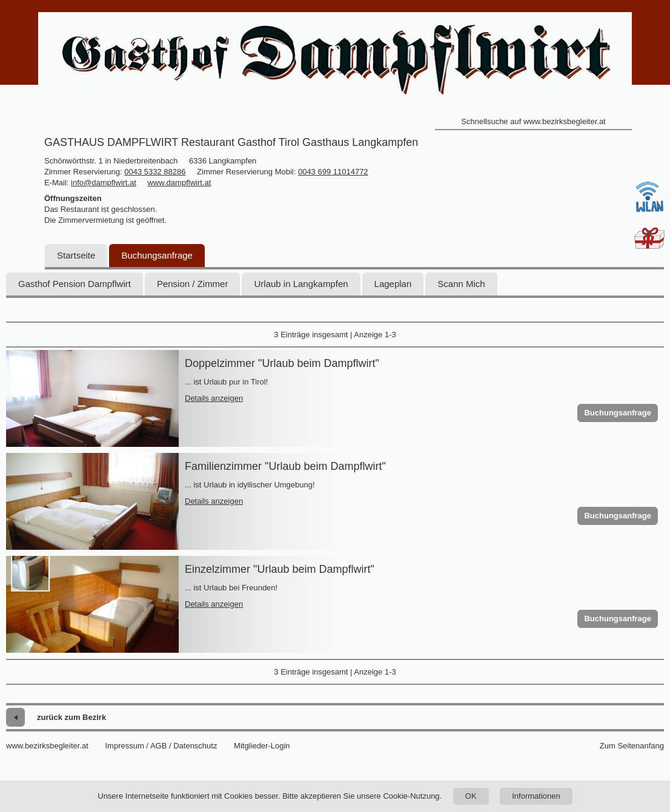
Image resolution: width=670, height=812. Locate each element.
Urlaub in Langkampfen (301, 284)
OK (471, 796)
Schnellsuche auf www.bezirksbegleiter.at (533, 121)
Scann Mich (461, 284)
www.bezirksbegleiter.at (47, 746)
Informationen (536, 796)
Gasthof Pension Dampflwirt (75, 284)
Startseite (76, 255)
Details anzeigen (214, 398)
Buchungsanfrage (157, 255)
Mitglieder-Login (262, 746)
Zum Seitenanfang (632, 746)
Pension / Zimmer (193, 284)
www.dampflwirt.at (180, 183)
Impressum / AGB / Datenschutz (161, 746)
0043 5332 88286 (155, 172)
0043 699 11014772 (333, 172)
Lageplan (393, 284)
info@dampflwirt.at (104, 183)
